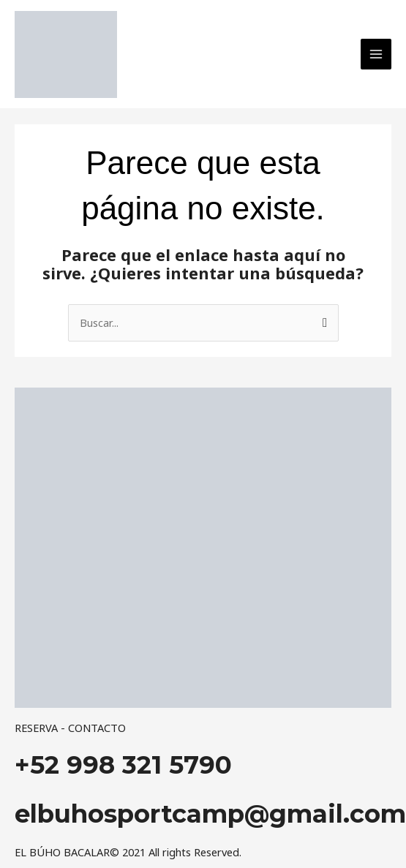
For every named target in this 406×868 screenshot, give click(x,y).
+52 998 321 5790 (123, 765)
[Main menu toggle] (376, 54)
